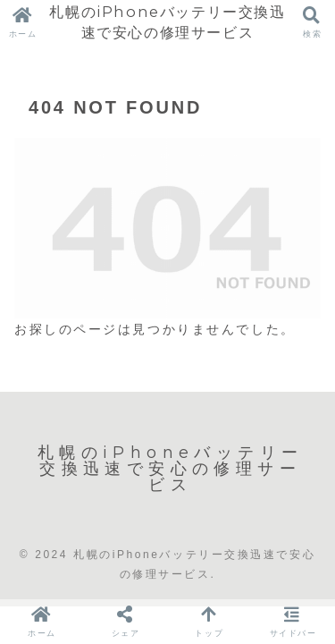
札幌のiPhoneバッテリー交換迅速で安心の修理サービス (167, 22)
